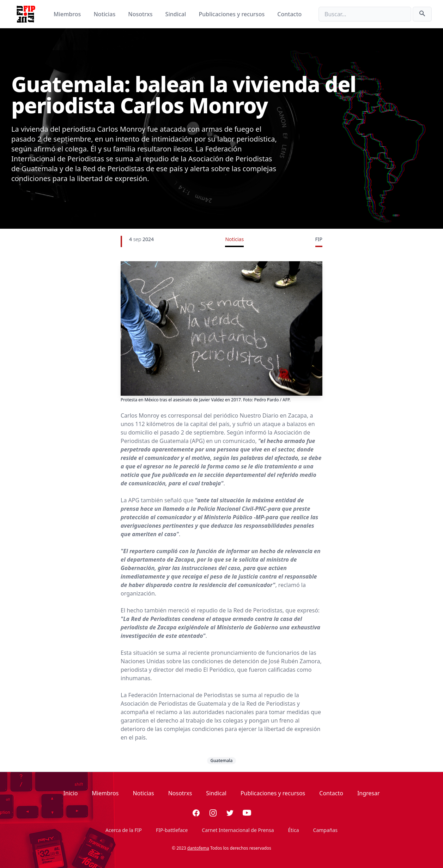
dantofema (198, 848)
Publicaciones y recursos (233, 14)
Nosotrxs (141, 14)
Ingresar (369, 793)
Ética (294, 830)
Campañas (325, 830)
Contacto (289, 14)
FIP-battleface (172, 830)
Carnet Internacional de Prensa (238, 830)
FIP (319, 239)
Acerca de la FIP (124, 830)
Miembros (68, 14)
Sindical (177, 14)
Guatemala (222, 761)
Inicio (70, 793)
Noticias (105, 14)
